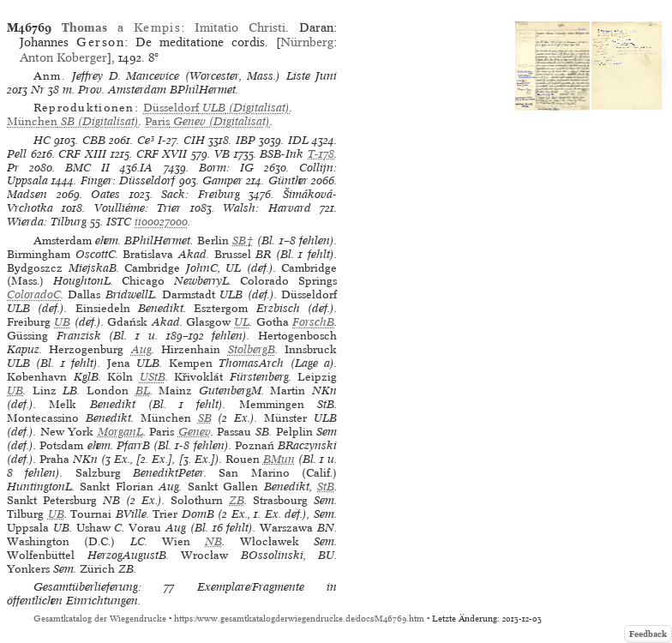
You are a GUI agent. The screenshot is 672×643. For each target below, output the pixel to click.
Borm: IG (226, 168)
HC (42, 140)
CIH (194, 140)
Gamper (222, 180)
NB (213, 541)
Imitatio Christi (240, 27)
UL (242, 322)
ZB (237, 500)
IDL (298, 140)
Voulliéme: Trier (138, 208)
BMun (279, 459)
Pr (13, 168)
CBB (94, 140)
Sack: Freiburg (201, 194)
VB (222, 154)
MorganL (120, 432)
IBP (246, 140)
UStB (153, 377)
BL (143, 391)
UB (62, 322)
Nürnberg (307, 42)
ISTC (119, 222)
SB (205, 418)
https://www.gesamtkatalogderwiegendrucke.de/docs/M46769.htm (299, 619)
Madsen (27, 194)
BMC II (87, 168)
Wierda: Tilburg (47, 222)
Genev (195, 432)
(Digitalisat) (216, 108)
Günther (288, 180)
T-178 (321, 154)
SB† (243, 240)
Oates (105, 194)
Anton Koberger (63, 57)
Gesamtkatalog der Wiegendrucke (100, 619)
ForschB (313, 322)
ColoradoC (34, 294)
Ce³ (146, 140)
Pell (17, 154)
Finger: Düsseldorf (128, 180)
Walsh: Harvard (267, 208)
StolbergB (252, 349)
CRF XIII (82, 154)
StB (326, 487)
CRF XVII (162, 154)
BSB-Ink (282, 154)
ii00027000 (161, 222)
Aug (141, 349)
